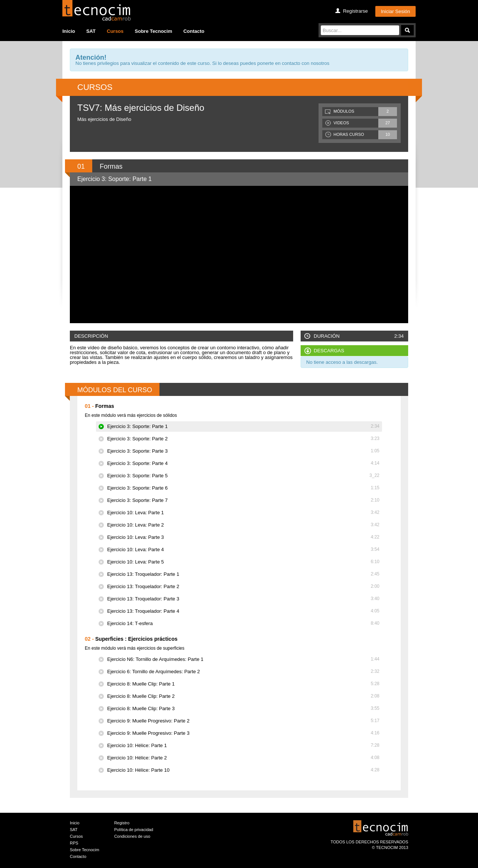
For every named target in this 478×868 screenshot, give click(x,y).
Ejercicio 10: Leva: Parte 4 (243, 549)
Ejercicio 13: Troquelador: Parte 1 (243, 574)
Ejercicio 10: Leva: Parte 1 (243, 513)
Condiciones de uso (132, 836)
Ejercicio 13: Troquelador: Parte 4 (243, 611)
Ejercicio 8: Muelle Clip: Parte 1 (243, 684)
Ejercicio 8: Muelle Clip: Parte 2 (243, 696)
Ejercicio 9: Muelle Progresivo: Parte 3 (243, 733)
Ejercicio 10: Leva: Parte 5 (243, 562)
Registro (122, 823)
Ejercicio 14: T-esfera (243, 623)
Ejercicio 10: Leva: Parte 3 (243, 537)
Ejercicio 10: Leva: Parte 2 (243, 525)
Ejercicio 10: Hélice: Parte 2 (243, 758)
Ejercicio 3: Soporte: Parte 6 (243, 488)
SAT (91, 31)
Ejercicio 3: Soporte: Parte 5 (243, 476)
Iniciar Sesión (395, 11)
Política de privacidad (134, 830)
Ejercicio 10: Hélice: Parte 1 (243, 745)
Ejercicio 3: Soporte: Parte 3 (243, 451)
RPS (74, 843)
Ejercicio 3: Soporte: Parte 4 (243, 463)
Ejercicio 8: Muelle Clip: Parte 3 (243, 708)
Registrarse (355, 11)
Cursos (115, 31)
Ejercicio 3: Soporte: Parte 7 (243, 500)
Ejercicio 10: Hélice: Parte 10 (243, 770)
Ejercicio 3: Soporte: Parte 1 (243, 426)
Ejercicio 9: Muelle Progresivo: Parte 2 (243, 721)
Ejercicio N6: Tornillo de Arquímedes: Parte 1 (243, 659)
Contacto (194, 31)
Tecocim (97, 10)
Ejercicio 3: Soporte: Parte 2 (243, 439)
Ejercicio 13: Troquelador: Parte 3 (243, 599)
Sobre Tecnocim (153, 31)
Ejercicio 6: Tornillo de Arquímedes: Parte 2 (243, 672)
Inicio (69, 31)
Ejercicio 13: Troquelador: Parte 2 (243, 586)
